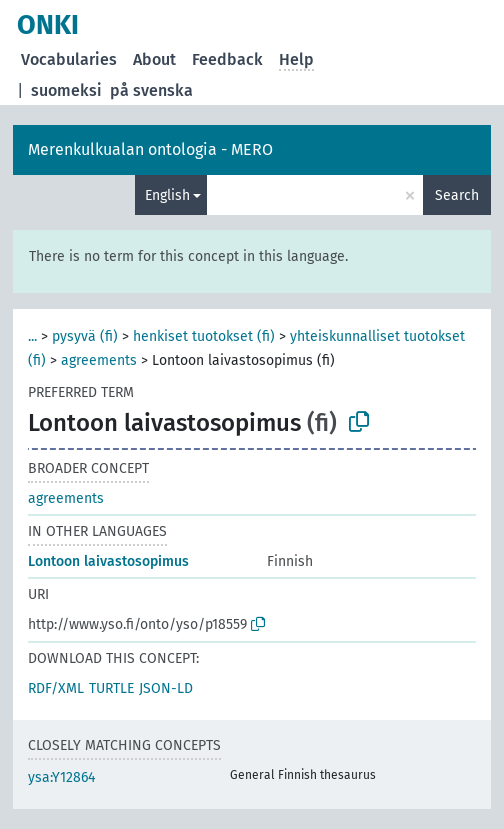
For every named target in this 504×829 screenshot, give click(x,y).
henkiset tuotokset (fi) (204, 336)
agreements (99, 360)
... (32, 336)
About (154, 59)
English (167, 195)
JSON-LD (166, 688)
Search (457, 195)
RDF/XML (56, 688)
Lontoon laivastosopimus (108, 561)
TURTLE (111, 688)
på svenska (151, 90)
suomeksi (66, 90)
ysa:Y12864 (61, 777)
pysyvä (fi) (85, 336)
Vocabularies (69, 59)
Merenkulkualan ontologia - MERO (150, 149)
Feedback (227, 59)
